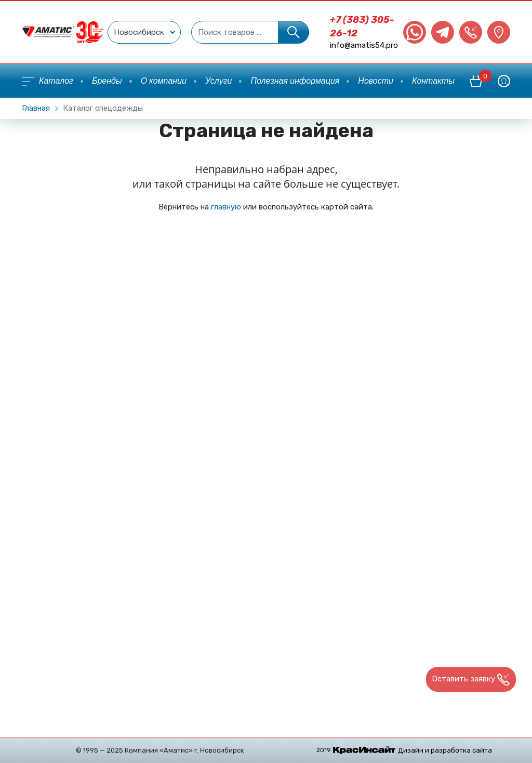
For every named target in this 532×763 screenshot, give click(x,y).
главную (226, 207)
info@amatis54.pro (364, 45)
